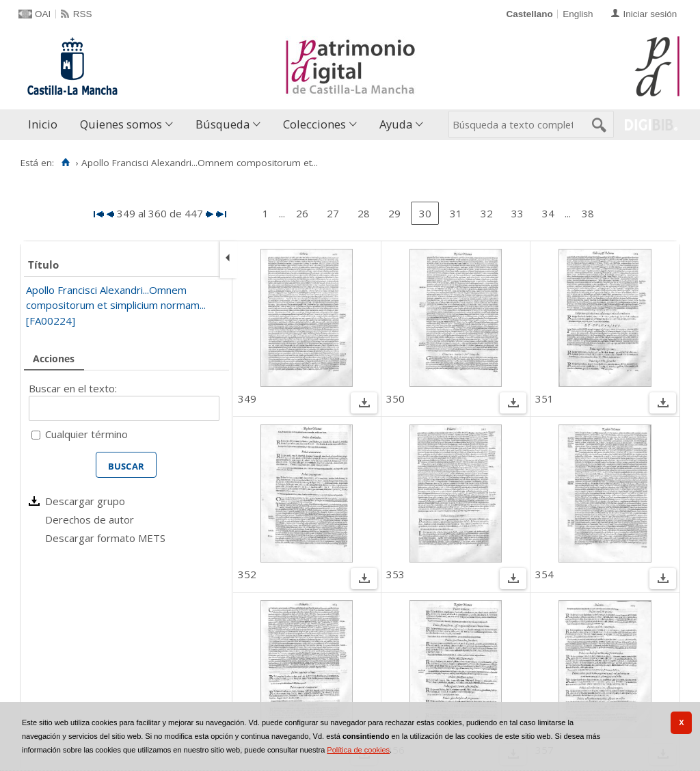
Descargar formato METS (105, 538)
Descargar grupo (85, 501)
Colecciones (314, 124)
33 (517, 213)
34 (548, 213)
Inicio (43, 124)
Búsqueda (223, 124)
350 (395, 398)
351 (544, 398)
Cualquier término (86, 434)
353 (395, 574)
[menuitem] (46, 125)
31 (456, 213)
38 (588, 213)
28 (364, 213)
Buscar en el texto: (73, 388)
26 (302, 213)
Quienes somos (121, 124)
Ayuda (396, 124)
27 (333, 213)
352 (247, 574)
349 (247, 398)
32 (487, 213)
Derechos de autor (90, 519)
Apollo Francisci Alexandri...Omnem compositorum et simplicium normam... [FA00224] (116, 305)
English (578, 14)
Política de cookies (358, 750)
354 (544, 574)
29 (394, 213)
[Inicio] (65, 163)
